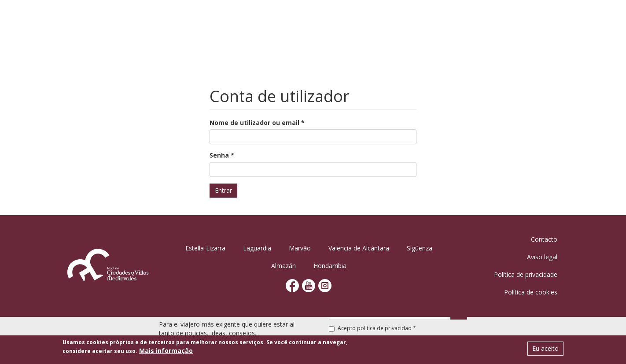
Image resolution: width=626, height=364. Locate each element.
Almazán (284, 266)
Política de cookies (531, 292)
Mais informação (166, 351)
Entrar (223, 190)
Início (232, 20)
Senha (222, 155)
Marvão (300, 248)
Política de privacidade (526, 274)
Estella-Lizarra (205, 248)
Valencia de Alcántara (359, 248)
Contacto (544, 239)
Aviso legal (542, 257)
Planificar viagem (452, 20)
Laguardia (257, 248)
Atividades (391, 20)
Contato (549, 20)
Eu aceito (545, 349)
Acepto (372, 328)
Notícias (509, 20)
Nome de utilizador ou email (257, 123)
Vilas (317, 20)
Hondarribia (330, 266)
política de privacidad (384, 328)
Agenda (349, 20)
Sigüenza (420, 248)
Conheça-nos (275, 20)
